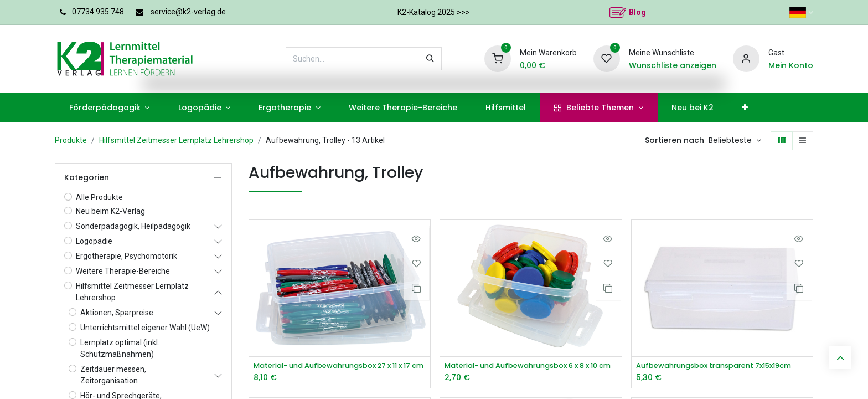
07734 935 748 (98, 12)
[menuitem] (109, 108)
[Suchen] (430, 59)
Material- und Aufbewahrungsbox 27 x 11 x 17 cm (340, 366)
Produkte (71, 140)
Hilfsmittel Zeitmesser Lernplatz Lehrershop (176, 140)
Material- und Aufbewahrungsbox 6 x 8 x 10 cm (531, 366)
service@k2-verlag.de (188, 12)
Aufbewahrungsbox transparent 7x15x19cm (722, 366)
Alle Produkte (99, 197)
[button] (735, 141)
